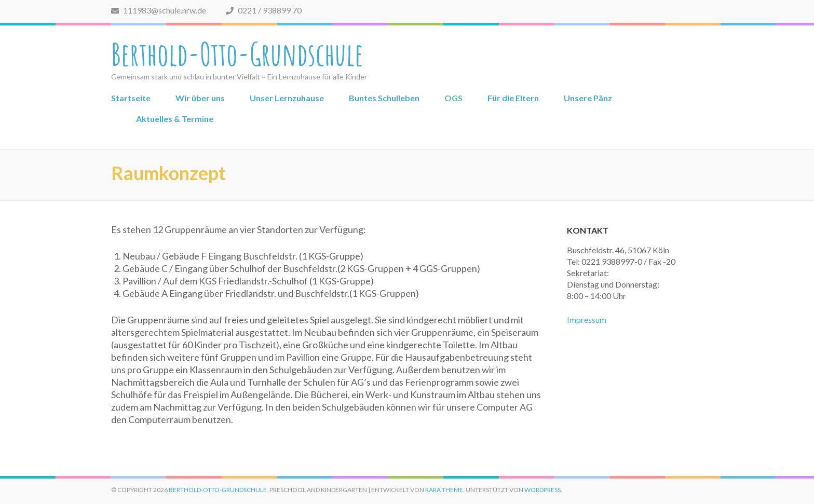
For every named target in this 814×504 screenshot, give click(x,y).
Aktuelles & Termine (175, 119)
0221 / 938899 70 (264, 10)
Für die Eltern (513, 98)
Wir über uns (200, 98)
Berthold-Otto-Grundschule (237, 54)
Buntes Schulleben (384, 98)
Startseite (131, 98)
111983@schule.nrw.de (159, 10)
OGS (453, 98)
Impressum (587, 319)
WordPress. (543, 490)
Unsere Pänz (588, 98)
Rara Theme (444, 490)
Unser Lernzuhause (287, 98)
